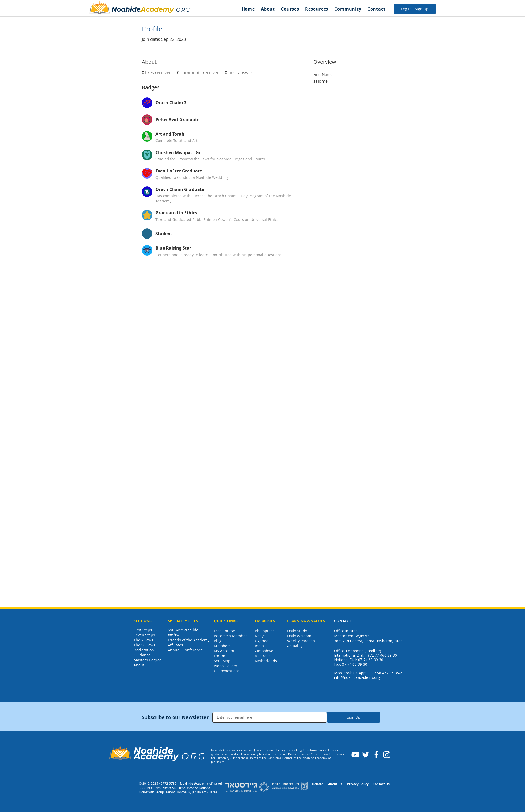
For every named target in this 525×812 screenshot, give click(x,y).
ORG (183, 10)
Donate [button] (318, 784)
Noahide (126, 9)
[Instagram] (387, 755)
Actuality (295, 646)
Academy (157, 9)
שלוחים (173, 635)
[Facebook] (376, 755)
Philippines (265, 631)
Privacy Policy (358, 784)
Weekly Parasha (301, 641)
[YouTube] (355, 755)
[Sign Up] (354, 717)
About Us (335, 784)
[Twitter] (366, 755)
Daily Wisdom (299, 636)
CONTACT (343, 621)
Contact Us (381, 784)
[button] (268, 9)
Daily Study (297, 631)
